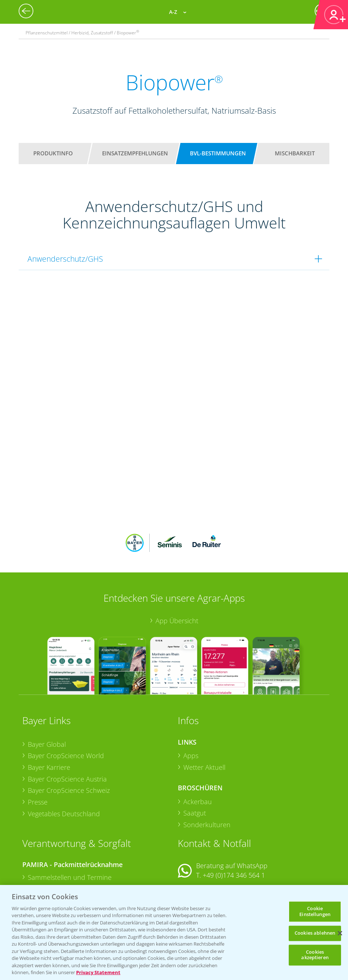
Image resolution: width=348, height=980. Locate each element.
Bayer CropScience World (66, 708)
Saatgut (195, 765)
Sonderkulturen (207, 777)
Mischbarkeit (295, 153)
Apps (191, 708)
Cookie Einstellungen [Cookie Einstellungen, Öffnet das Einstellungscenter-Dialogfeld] (315, 911)
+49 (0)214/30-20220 (233, 879)
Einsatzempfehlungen (135, 153)
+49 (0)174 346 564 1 (234, 827)
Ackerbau (198, 753)
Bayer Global (47, 696)
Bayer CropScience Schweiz (69, 742)
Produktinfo (53, 153)
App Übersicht (177, 573)
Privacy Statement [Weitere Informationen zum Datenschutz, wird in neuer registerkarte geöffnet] (98, 972)
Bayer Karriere (49, 719)
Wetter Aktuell (204, 719)
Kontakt (199, 846)
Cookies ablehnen (315, 933)
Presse (38, 754)
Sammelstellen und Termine (70, 829)
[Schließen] (340, 933)
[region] (174, 932)
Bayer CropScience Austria (67, 731)
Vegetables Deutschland (64, 765)
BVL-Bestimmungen (218, 153)
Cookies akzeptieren (315, 955)
